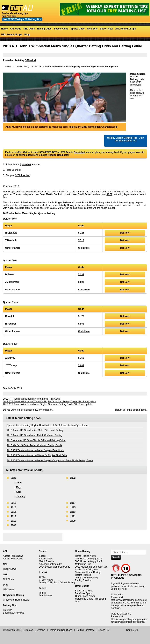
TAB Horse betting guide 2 (89, 561)
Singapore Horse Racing (88, 572)
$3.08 (109, 194)
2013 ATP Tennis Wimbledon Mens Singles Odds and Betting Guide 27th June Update (47, 404)
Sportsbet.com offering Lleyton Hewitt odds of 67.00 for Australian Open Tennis (48, 425)
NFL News (8, 579)
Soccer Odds (61, 29)
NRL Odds (29, 29)
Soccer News (46, 559)
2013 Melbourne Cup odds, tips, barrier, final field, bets (92, 568)
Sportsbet (79, 152)
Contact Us (132, 630)
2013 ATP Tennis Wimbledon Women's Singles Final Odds (37, 455)
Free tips (7, 610)
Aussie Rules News (13, 556)
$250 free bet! (23, 175)
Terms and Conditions (61, 630)
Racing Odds (44, 29)
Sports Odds (78, 29)
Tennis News (46, 596)
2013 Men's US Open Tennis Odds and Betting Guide (34, 445)
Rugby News (10, 569)
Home (4, 29)
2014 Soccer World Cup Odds (55, 567)
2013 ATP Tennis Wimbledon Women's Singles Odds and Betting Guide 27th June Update (49, 402)
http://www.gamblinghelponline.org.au (130, 600)
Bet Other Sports (84, 593)
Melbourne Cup (83, 564)
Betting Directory (85, 630)
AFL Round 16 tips (125, 29)
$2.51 (53, 208)
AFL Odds (15, 29)
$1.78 (30, 208)
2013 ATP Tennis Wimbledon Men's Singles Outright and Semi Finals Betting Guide (50, 460)
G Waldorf (30, 60)
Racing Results (83, 580)
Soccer (43, 556)
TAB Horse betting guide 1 (89, 559)
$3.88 (81, 365)
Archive (41, 630)
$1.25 (113, 192)
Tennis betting (23, 67)
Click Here (84, 248)
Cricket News (46, 580)
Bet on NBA (107, 29)
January (21, 497)
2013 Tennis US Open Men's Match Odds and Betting (34, 435)
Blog (27, 35)
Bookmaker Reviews (14, 613)
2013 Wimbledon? (44, 410)
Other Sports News (85, 596)
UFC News (9, 589)
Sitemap (29, 630)
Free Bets (92, 29)
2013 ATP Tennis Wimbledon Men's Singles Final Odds (31, 399)
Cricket (43, 577)
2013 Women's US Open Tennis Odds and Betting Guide (36, 440)
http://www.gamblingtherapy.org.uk (129, 619)
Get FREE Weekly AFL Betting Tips (22, 19)
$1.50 (87, 208)
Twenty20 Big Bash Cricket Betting (57, 583)
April (19, 492)
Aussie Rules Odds (13, 559)
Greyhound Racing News (16, 600)
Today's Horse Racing (86, 578)
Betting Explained (84, 591)
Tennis (43, 593)
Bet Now (125, 233)
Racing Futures (83, 575)
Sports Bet (104, 630)
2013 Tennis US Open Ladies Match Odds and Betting (35, 430)
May (18, 487)
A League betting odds (51, 564)
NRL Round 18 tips (12, 35)
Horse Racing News (85, 556)
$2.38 (81, 274)
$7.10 (81, 240)
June (19, 483)
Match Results (46, 561)
